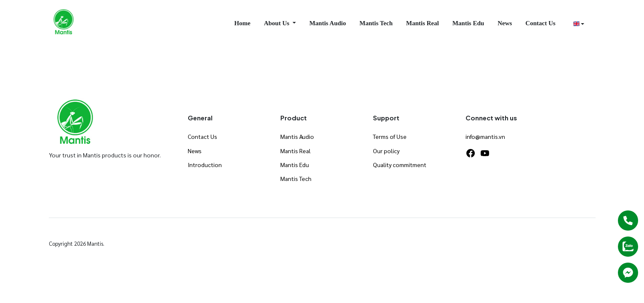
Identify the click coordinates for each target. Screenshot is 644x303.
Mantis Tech (376, 23)
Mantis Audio (328, 23)
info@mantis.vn (485, 136)
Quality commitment (400, 165)
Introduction (205, 165)
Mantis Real (423, 23)
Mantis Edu (468, 23)
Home (242, 23)
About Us (277, 23)
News (505, 23)
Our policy (386, 151)
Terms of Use (390, 136)
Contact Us (540, 23)
